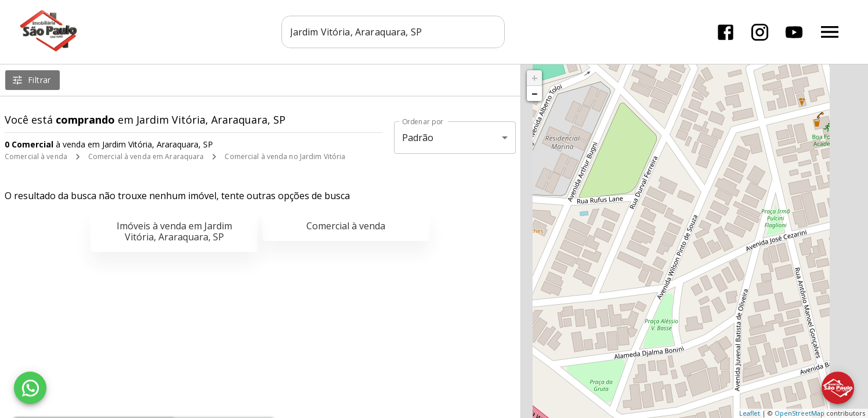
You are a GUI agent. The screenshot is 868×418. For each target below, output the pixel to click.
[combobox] (393, 32)
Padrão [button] (418, 138)
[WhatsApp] (30, 388)
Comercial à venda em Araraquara (146, 156)
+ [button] (535, 78)
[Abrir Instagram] (760, 32)
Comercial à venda (36, 156)
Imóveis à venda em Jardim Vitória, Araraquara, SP (174, 231)
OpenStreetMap (800, 413)
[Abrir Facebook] (726, 32)
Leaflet (750, 413)
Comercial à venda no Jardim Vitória (285, 156)
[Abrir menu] (830, 32)
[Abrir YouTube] (794, 32)
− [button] (534, 93)
